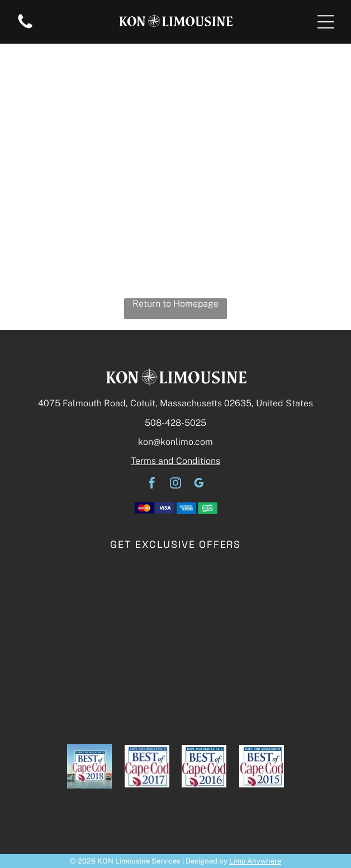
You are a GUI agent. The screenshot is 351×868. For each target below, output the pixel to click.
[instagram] (175, 484)
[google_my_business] (199, 484)
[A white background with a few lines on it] (25, 28)
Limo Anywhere (255, 861)
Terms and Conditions (175, 461)
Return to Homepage (175, 304)
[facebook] (152, 484)
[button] (326, 22)
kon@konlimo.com (175, 442)
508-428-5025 (175, 423)
